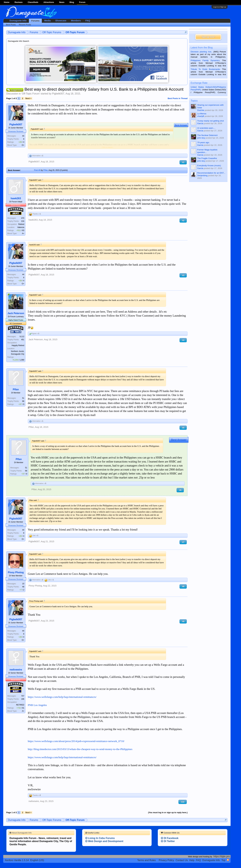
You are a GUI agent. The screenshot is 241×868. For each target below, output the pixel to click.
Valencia (21, 227)
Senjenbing (202, 175)
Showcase (61, 21)
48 (23, 587)
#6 (180, 490)
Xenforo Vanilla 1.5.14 (17, 860)
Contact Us (182, 860)
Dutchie (201, 110)
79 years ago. (203, 142)
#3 (183, 275)
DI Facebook (170, 838)
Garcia (200, 123)
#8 (183, 586)
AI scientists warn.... (206, 128)
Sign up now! (208, 37)
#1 (183, 162)
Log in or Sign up (220, 7)
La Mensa (202, 114)
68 (23, 401)
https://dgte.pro (222, 856)
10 (23, 584)
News (62, 2)
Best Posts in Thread (178, 98)
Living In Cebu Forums (100, 838)
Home (7, 2)
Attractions (49, 2)
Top (223, 860)
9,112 (22, 337)
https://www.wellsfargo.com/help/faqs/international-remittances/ (62, 697)
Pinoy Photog (16, 572)
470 (23, 218)
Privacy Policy (166, 860)
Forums (35, 21)
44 (23, 136)
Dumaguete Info (18, 21)
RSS (228, 860)
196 (23, 699)
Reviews (19, 2)
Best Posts (11, 25)
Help (192, 860)
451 (23, 340)
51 (23, 398)
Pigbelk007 (58, 94)
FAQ (88, 21)
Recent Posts (25, 25)
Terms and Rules (146, 860)
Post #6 (37, 170)
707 (23, 696)
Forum (82, 2)
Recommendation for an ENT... (211, 173)
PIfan (45, 170)
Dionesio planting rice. (201, 52)
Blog (72, 2)
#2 (183, 220)
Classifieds (33, 2)
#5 (183, 428)
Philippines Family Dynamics (205, 60)
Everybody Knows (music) (209, 166)
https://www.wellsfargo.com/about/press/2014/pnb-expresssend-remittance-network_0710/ (76, 741)
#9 (183, 621)
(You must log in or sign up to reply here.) (168, 812)
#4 (183, 340)
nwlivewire (16, 670)
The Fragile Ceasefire (207, 158)
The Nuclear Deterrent (207, 135)
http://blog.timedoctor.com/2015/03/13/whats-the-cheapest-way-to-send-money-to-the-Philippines (80, 749)
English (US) (37, 860)
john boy (201, 138)
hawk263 (16, 198)
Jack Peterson (16, 313)
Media (47, 21)
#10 (183, 802)
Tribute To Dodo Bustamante (205, 69)
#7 (183, 542)
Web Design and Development (104, 841)
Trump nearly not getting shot (210, 121)
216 (23, 221)
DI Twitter (168, 841)
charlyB (201, 116)
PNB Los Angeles (37, 705)
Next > (28, 98)
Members (76, 21)
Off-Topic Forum (31, 94)
